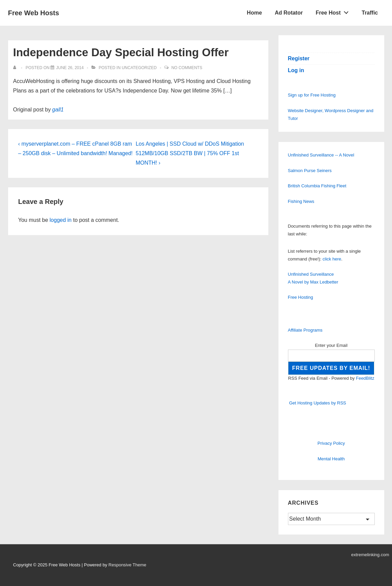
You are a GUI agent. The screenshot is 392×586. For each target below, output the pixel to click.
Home (254, 13)
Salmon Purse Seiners (310, 171)
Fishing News (301, 201)
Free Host (334, 11)
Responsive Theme (127, 565)
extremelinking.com (370, 555)
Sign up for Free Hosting (312, 95)
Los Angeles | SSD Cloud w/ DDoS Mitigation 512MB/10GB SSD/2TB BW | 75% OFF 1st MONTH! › (190, 153)
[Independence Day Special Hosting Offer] (70, 68)
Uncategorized (139, 68)
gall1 (58, 110)
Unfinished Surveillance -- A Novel (321, 155)
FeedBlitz (365, 378)
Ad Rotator (289, 13)
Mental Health (331, 459)
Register (299, 58)
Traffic (370, 13)
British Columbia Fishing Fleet (317, 186)
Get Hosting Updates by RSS (317, 403)
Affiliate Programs (305, 330)
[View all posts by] (16, 68)
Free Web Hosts (34, 13)
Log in (296, 70)
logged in (60, 220)
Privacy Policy (331, 443)
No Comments (187, 68)
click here (332, 259)
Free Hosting (301, 297)
